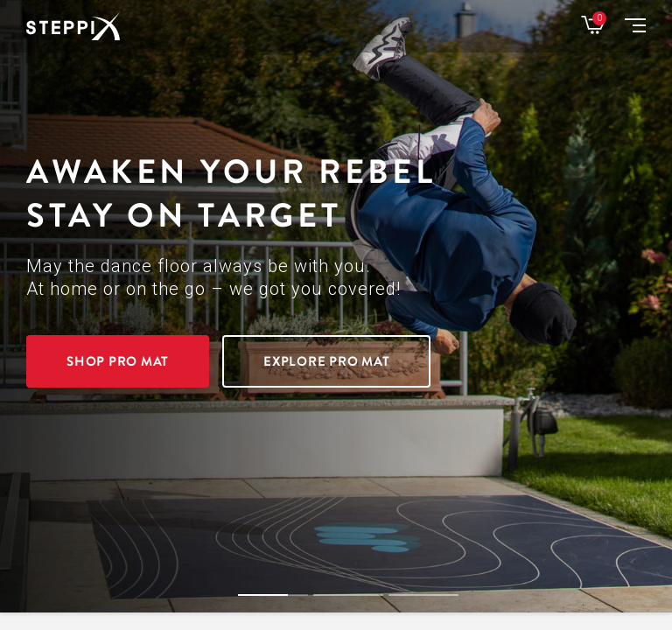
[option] (336, 306)
